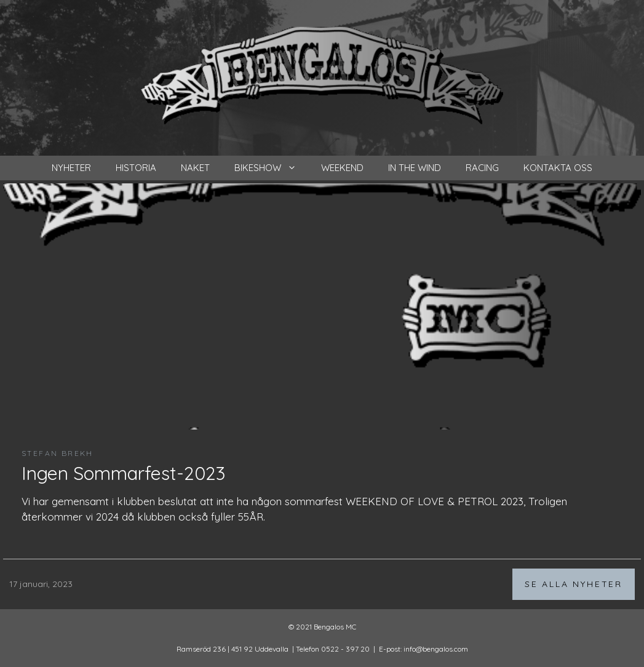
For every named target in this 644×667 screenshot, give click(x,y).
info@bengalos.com (436, 649)
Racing (482, 168)
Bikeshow (272, 168)
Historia (136, 168)
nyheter (71, 168)
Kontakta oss (558, 168)
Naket (195, 168)
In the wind (415, 168)
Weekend (342, 168)
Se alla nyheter (574, 584)
